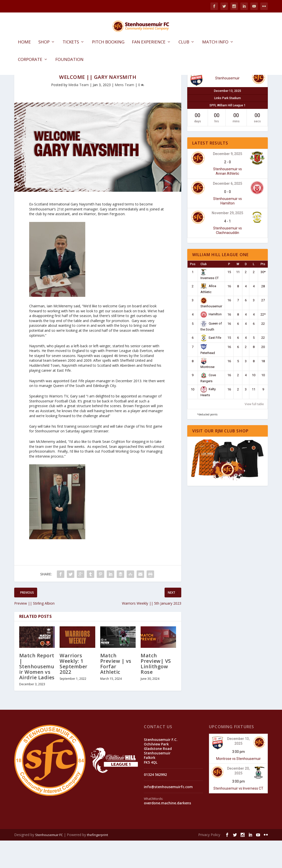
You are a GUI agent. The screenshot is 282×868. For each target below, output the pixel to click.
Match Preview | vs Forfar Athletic (116, 691)
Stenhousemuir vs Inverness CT (238, 816)
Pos (193, 292)
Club (184, 43)
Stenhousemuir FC (49, 862)
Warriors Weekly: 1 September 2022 (74, 691)
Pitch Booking (108, 43)
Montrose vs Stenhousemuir (238, 786)
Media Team (79, 112)
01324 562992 (155, 802)
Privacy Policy (209, 862)
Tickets (71, 43)
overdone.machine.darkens (167, 830)
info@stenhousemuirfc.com (168, 814)
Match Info (215, 43)
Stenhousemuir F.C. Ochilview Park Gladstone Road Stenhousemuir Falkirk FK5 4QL (161, 778)
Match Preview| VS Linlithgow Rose (156, 691)
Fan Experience (149, 43)
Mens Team (124, 112)
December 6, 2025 (228, 211)
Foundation (69, 60)
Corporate (30, 60)
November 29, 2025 (227, 240)
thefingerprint (97, 862)
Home (24, 43)
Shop (44, 43)
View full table (254, 432)
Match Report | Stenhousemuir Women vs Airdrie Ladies (37, 694)
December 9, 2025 (228, 181)
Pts (263, 292)
